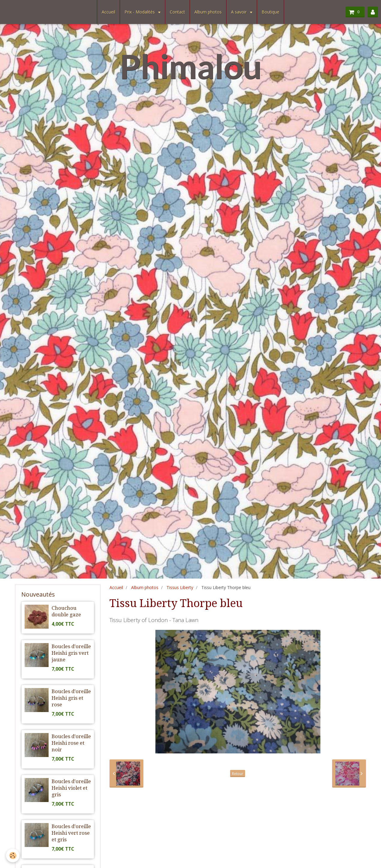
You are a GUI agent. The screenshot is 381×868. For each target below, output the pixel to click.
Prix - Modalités (140, 12)
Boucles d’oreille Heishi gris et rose (71, 698)
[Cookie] (13, 856)
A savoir (239, 12)
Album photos (208, 12)
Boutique (270, 12)
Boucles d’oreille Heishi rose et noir (71, 743)
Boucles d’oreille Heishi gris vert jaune (71, 653)
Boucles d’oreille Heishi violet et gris (71, 788)
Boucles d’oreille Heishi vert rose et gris (71, 833)
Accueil (108, 12)
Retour (238, 774)
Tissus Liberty (180, 587)
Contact (177, 12)
